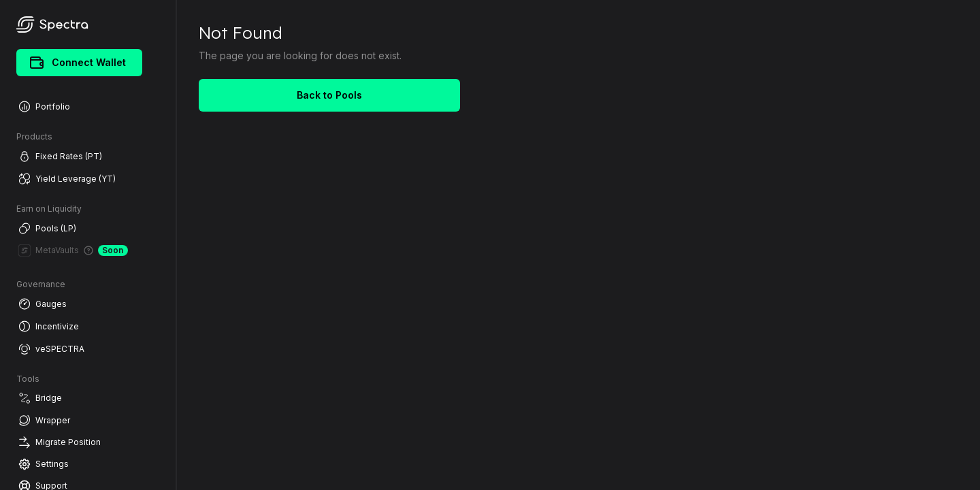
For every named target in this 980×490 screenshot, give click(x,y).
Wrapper (44, 420)
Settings (44, 464)
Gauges (43, 304)
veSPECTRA (51, 349)
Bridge (40, 398)
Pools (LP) (47, 228)
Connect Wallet (78, 63)
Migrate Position (60, 442)
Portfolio (44, 107)
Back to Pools (329, 95)
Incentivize (49, 326)
